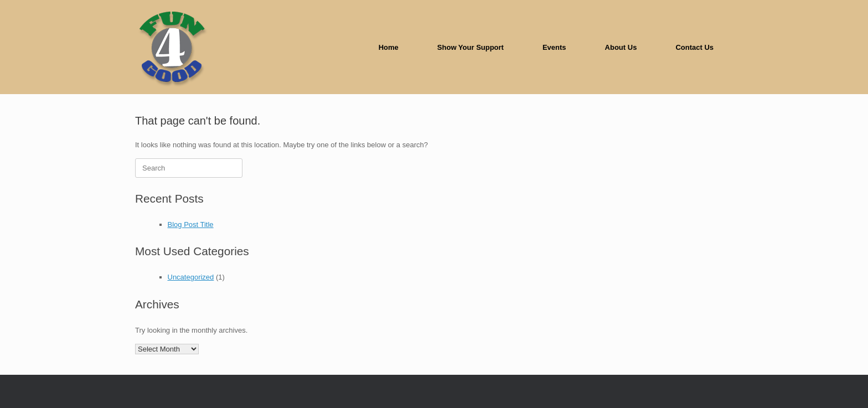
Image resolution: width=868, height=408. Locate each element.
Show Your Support (471, 47)
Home (389, 47)
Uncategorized (191, 277)
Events (554, 47)
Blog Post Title (191, 224)
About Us (621, 47)
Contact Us (694, 47)
